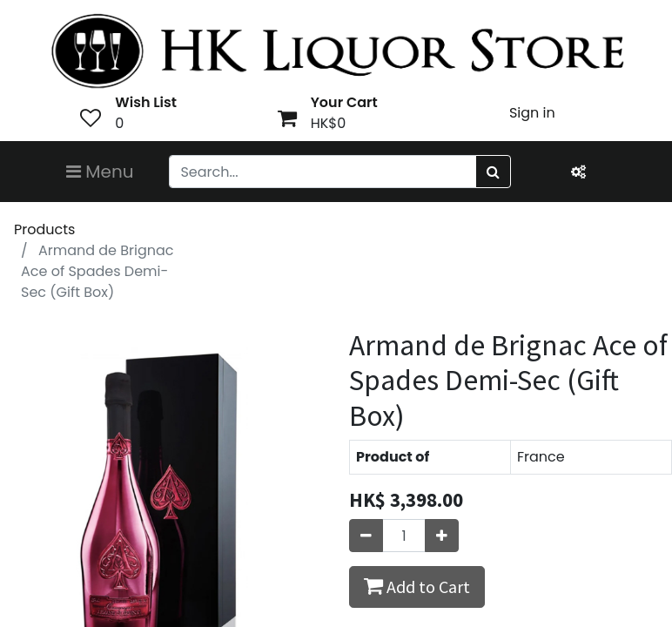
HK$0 (329, 123)
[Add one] (442, 536)
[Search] (493, 172)
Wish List (146, 102)
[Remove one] (366, 536)
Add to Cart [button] (417, 586)
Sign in (532, 113)
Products (44, 229)
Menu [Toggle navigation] (100, 172)
